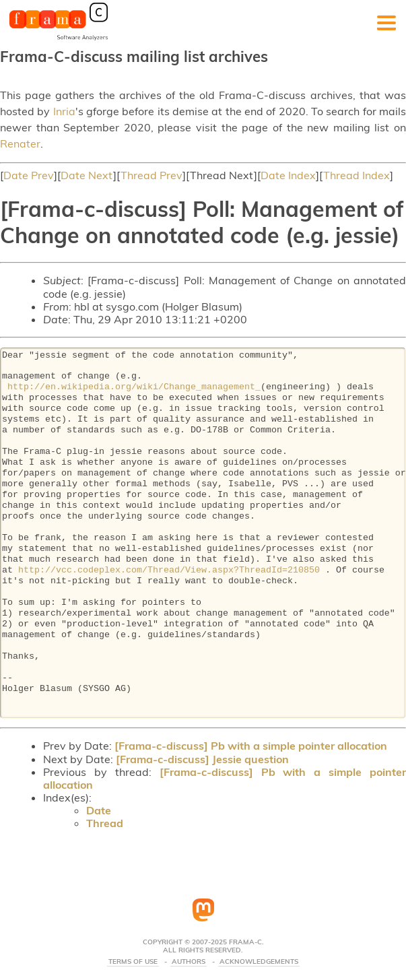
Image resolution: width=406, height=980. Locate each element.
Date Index (288, 175)
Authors (189, 962)
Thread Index (357, 175)
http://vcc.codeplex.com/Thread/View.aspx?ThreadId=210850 (169, 570)
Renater (20, 143)
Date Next (87, 175)
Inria (64, 111)
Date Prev (29, 175)
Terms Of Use (133, 962)
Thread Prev (151, 175)
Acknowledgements (259, 962)
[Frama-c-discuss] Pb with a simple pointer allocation (251, 746)
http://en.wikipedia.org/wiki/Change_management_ (134, 387)
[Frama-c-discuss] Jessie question (202, 759)
